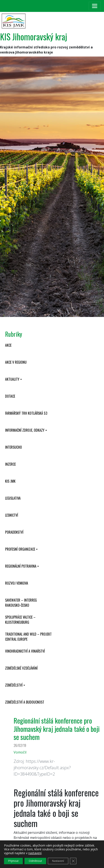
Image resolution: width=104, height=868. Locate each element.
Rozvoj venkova (17, 583)
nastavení (35, 853)
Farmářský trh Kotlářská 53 (26, 413)
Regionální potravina (21, 566)
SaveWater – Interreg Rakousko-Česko (21, 603)
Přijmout (13, 861)
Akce (8, 345)
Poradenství (14, 532)
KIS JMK (10, 481)
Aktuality (12, 379)
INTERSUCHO (14, 447)
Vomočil (20, 752)
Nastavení (58, 861)
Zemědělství (14, 685)
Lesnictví (12, 515)
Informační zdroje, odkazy (25, 430)
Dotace (10, 396)
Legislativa (13, 498)
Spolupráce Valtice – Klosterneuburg (20, 620)
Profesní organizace (20, 549)
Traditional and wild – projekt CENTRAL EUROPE (28, 637)
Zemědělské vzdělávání (21, 668)
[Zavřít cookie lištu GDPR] (73, 861)
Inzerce (10, 464)
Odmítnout (35, 861)
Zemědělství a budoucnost (25, 702)
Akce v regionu (16, 362)
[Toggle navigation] (95, 6)
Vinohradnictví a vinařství (25, 651)
